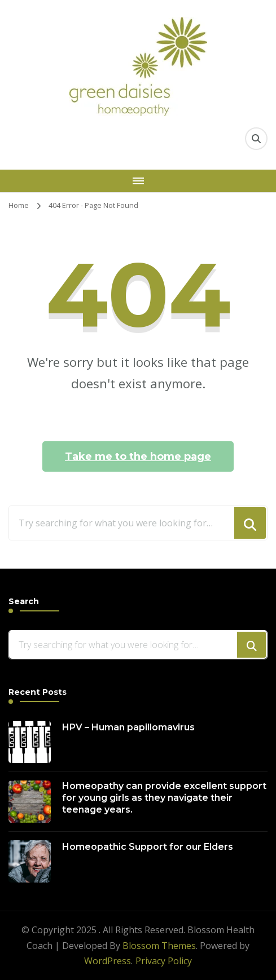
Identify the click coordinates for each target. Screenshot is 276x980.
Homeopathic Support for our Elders (148, 847)
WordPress (108, 961)
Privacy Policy (164, 961)
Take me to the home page (138, 456)
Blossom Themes (159, 946)
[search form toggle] (256, 139)
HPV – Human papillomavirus (128, 727)
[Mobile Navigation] (138, 181)
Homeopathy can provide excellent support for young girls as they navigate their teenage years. (164, 798)
